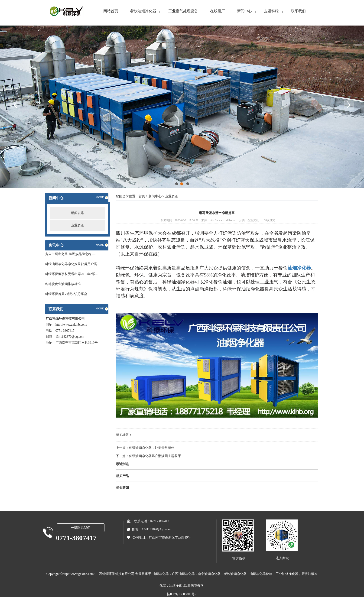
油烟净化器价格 (261, 574)
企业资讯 (78, 225)
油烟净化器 (161, 574)
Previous (15, 104)
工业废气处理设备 (183, 11)
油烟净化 (175, 586)
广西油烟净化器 (183, 574)
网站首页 (111, 11)
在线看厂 (218, 11)
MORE (102, 198)
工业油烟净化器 (287, 574)
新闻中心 (244, 11)
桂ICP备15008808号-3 (182, 594)
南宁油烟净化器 (209, 574)
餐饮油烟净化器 (143, 11)
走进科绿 (271, 11)
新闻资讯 (78, 213)
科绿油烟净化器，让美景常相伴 (152, 448)
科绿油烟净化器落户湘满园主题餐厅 (155, 456)
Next (349, 104)
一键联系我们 (81, 528)
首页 (142, 196)
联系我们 (298, 11)
